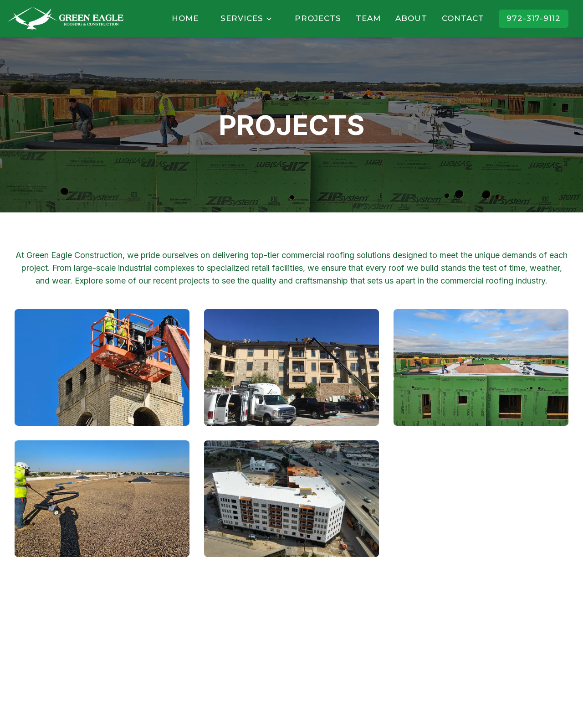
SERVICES (247, 18)
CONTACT (463, 18)
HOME (185, 18)
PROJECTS (318, 18)
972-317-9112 (534, 18)
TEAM (368, 18)
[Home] (66, 19)
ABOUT (411, 18)
